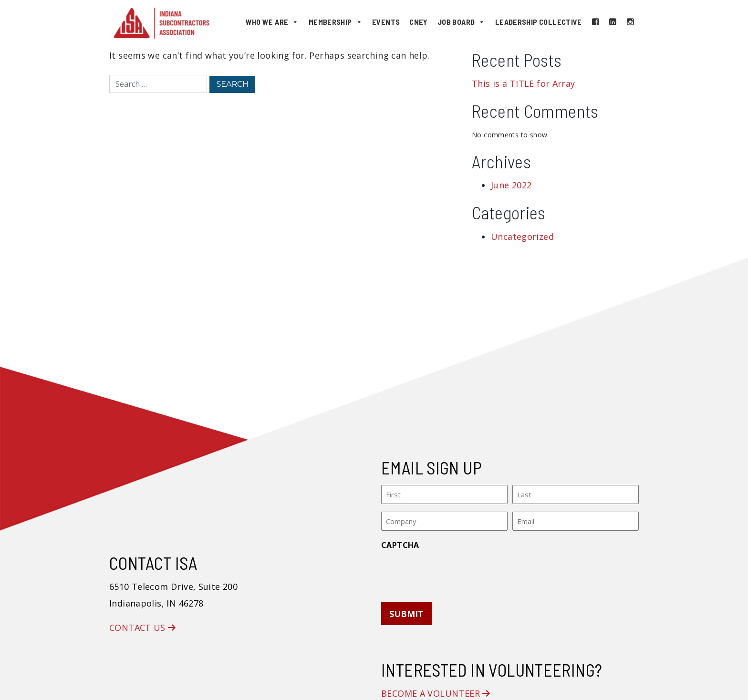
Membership (336, 22)
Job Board (462, 22)
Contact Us (143, 628)
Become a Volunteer (436, 693)
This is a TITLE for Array (524, 83)
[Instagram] (630, 22)
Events (386, 22)
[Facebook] (595, 22)
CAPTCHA (400, 545)
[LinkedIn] (613, 22)
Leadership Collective (539, 22)
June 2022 (511, 185)
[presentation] (454, 573)
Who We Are (272, 22)
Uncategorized (522, 237)
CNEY (419, 22)
